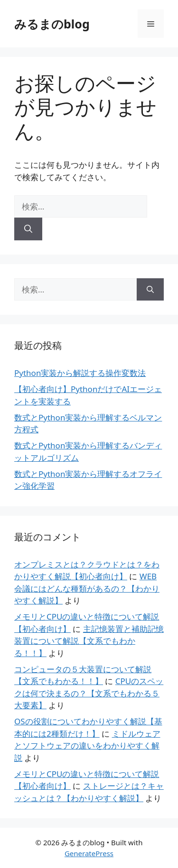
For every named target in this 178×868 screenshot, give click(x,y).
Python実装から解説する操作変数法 (80, 373)
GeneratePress (89, 853)
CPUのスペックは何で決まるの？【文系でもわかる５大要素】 (89, 693)
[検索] (28, 229)
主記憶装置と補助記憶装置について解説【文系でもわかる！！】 (89, 641)
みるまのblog (52, 24)
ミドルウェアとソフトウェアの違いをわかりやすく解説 (87, 746)
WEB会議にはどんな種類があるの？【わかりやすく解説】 (87, 588)
